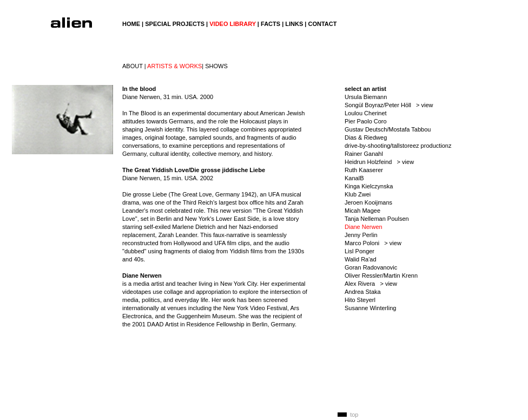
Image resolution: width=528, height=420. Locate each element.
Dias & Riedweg (366, 137)
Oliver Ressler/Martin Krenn (381, 275)
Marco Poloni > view (373, 243)
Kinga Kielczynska (369, 186)
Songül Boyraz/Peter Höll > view (389, 105)
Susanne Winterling (370, 308)
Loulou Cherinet (366, 113)
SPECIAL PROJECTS (175, 24)
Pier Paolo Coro (366, 121)
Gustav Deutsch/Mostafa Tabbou (388, 129)
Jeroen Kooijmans (368, 202)
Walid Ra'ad (361, 259)
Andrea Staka (363, 292)
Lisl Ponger (359, 251)
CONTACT (322, 24)
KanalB (354, 178)
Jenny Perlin (361, 235)
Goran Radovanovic (371, 267)
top (354, 415)
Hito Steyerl (360, 300)
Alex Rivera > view (371, 284)
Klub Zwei (358, 194)
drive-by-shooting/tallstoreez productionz (398, 146)
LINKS (294, 24)
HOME (131, 24)
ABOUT (133, 66)
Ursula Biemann (366, 97)
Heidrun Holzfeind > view (379, 162)
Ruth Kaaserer (364, 170)
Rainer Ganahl (364, 154)
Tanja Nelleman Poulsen (377, 219)
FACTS (270, 24)
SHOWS (216, 66)
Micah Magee (362, 211)
